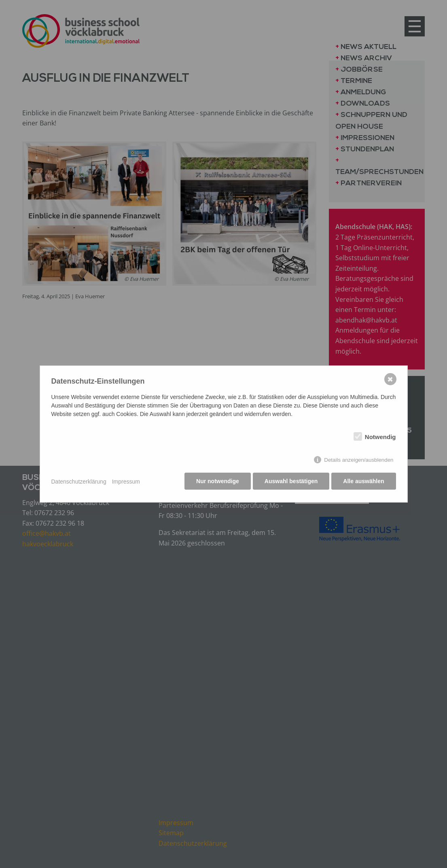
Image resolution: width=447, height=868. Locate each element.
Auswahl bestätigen (290, 482)
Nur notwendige (216, 482)
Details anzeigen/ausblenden (359, 461)
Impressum (126, 482)
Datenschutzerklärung (79, 482)
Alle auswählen (363, 482)
